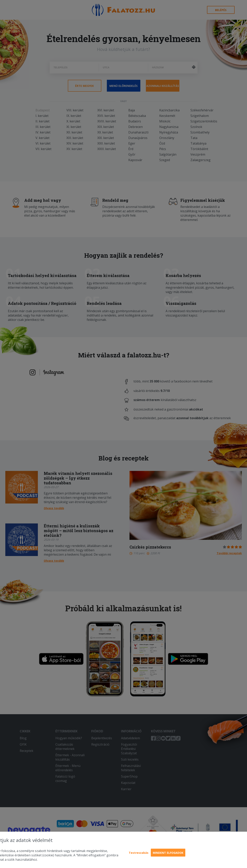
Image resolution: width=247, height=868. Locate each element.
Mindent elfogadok (168, 853)
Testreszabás (139, 853)
